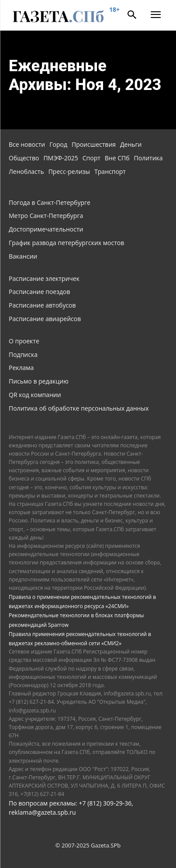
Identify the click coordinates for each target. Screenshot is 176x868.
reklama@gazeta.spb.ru (42, 812)
